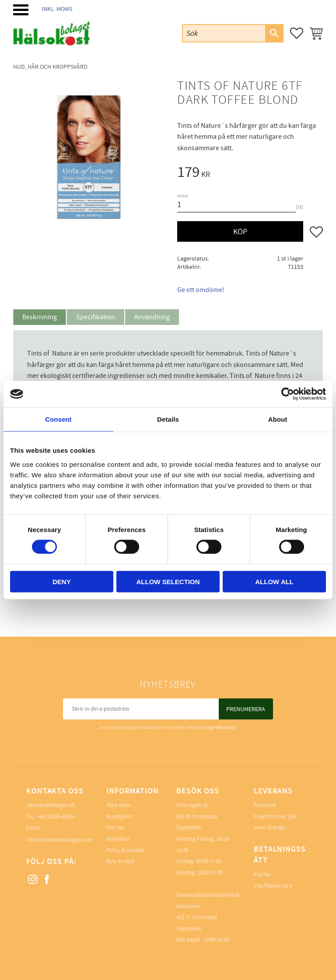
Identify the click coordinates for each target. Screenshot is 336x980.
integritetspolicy (219, 728)
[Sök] (274, 33)
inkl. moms (57, 9)
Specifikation (96, 317)
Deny (62, 581)
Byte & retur (121, 861)
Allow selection (168, 581)
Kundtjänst (119, 817)
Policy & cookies (125, 850)
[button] (21, 10)
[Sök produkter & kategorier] (224, 33)
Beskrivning (40, 317)
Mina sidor (119, 805)
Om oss (115, 828)
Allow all (274, 581)
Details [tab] (168, 419)
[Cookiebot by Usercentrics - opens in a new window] (288, 394)
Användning (152, 317)
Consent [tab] (58, 419)
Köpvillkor (118, 839)
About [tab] (278, 419)
